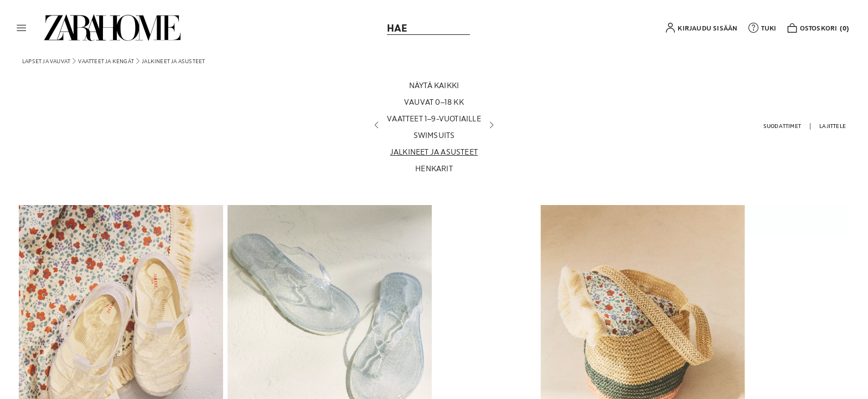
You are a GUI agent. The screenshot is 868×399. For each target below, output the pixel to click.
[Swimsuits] (434, 135)
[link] (112, 28)
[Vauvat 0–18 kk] (434, 102)
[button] (22, 28)
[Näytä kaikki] (434, 85)
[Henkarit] (434, 168)
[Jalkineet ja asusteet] (434, 152)
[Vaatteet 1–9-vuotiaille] (434, 119)
